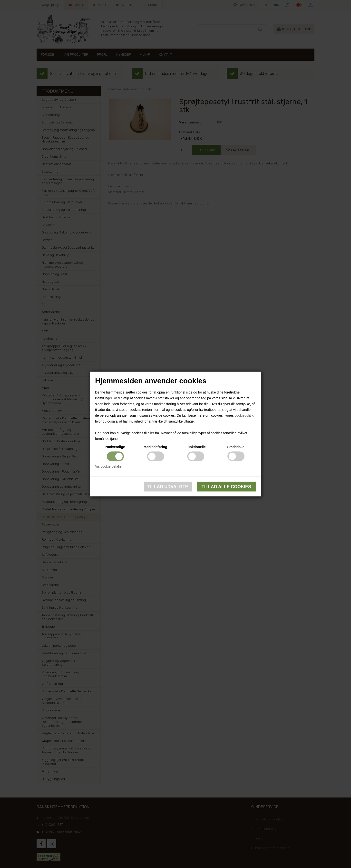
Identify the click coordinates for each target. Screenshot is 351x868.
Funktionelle (195, 447)
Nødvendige (115, 447)
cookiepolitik (244, 415)
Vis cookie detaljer (109, 466)
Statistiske (236, 447)
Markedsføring (155, 447)
